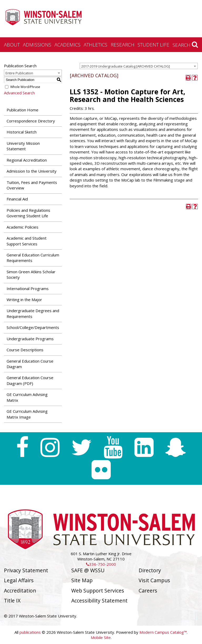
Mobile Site (101, 637)
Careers (148, 591)
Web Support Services (98, 591)
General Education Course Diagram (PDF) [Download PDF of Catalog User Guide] (30, 380)
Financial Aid (17, 199)
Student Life (153, 45)
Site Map (82, 580)
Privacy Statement (26, 570)
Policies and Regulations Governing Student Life (28, 213)
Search (185, 45)
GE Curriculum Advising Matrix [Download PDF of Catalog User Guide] (27, 397)
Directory (150, 570)
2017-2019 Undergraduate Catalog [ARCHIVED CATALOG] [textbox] (126, 66)
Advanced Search (19, 93)
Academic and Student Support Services (27, 241)
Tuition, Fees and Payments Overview (32, 185)
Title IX (12, 601)
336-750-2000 (101, 564)
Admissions (37, 45)
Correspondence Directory (31, 121)
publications (30, 632)
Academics (67, 45)
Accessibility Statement (99, 601)
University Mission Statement (23, 146)
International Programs (28, 288)
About (12, 45)
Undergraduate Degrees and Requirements (33, 313)
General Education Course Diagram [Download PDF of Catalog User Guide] (30, 364)
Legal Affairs (19, 580)
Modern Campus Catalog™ (163, 632)
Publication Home (22, 110)
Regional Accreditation (27, 160)
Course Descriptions (25, 350)
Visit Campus (154, 580)
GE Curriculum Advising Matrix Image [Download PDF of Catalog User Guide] (27, 414)
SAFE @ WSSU (88, 570)
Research (123, 45)
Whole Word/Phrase (25, 87)
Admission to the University (32, 171)
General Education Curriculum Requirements (33, 258)
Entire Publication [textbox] (19, 73)
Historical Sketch (22, 132)
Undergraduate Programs (30, 339)
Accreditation (20, 591)
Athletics (95, 45)
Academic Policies (22, 227)
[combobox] (139, 66)
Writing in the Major (24, 300)
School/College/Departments (33, 327)
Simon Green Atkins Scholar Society (31, 274)
